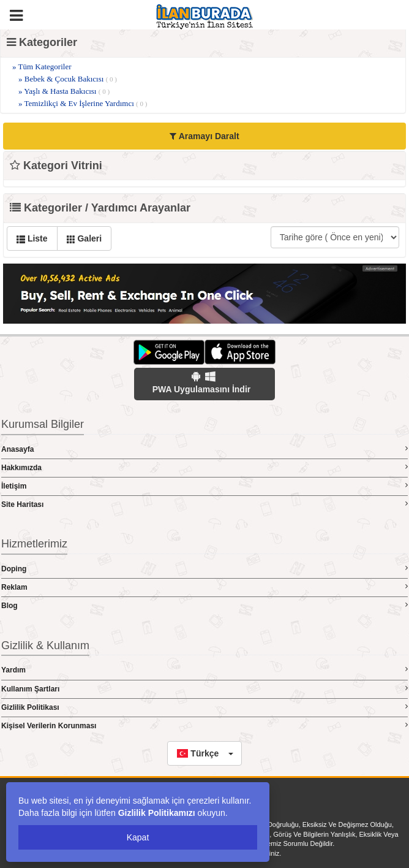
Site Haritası (204, 504)
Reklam (204, 587)
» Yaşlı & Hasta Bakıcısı (64, 91)
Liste (32, 238)
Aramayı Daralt (204, 136)
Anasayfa (204, 449)
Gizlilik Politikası (204, 707)
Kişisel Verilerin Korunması (204, 725)
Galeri (84, 238)
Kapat (138, 837)
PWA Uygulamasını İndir (202, 383)
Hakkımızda (204, 467)
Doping (204, 569)
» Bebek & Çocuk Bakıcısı (68, 79)
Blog (204, 605)
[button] (204, 753)
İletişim (204, 486)
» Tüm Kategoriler (42, 67)
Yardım (204, 670)
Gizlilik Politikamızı (157, 813)
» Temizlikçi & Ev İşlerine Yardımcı (83, 103)
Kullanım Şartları (204, 689)
